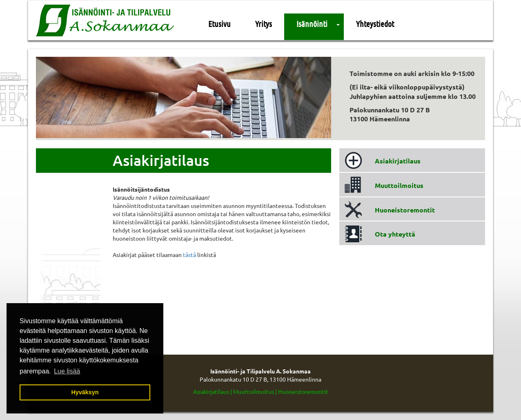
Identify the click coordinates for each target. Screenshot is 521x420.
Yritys (264, 24)
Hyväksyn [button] (85, 392)
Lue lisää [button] (67, 371)
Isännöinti (312, 24)
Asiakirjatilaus (398, 161)
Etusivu (219, 24)
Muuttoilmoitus (399, 185)
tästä (189, 255)
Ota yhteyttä (395, 234)
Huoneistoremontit (405, 210)
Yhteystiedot (375, 24)
